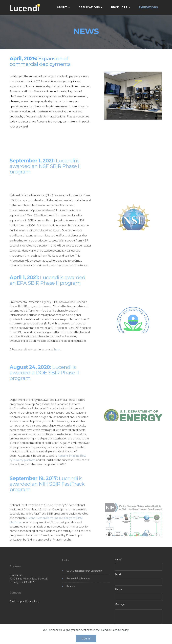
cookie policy (121, 638)
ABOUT (62, 7)
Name (118, 561)
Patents (71, 589)
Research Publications (78, 581)
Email (118, 576)
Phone (118, 591)
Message (120, 605)
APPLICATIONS (89, 7)
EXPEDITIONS (148, 7)
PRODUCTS (119, 7)
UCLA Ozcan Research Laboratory (84, 573)
